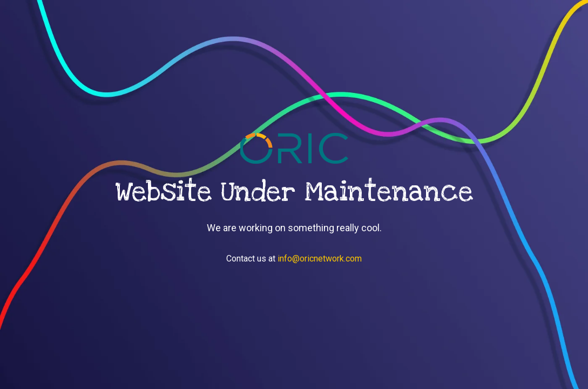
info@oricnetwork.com (320, 259)
